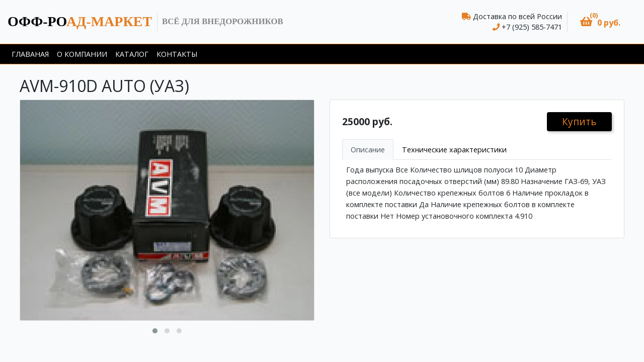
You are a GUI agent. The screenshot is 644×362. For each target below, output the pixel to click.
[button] (600, 22)
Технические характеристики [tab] (454, 150)
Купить (579, 121)
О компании (82, 54)
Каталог (132, 54)
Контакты (177, 54)
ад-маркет (80, 21)
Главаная (30, 54)
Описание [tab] (368, 150)
